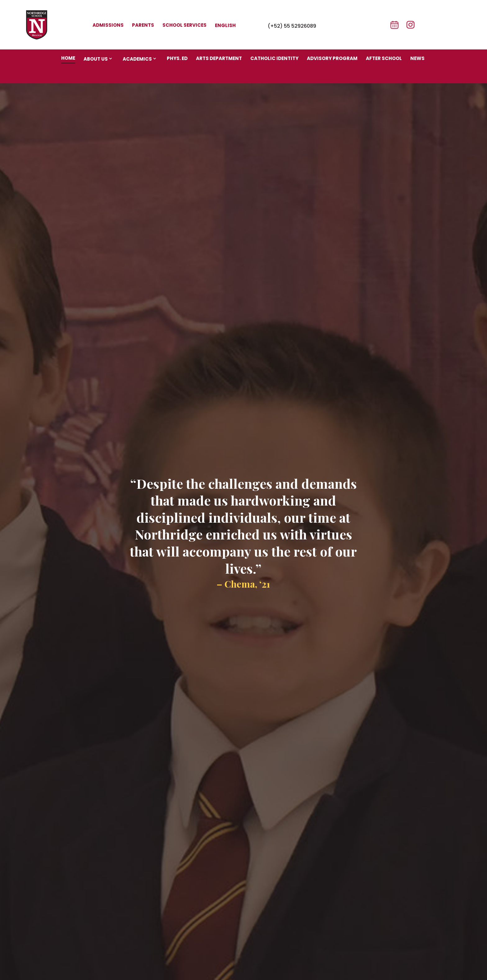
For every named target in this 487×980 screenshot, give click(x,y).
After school (384, 58)
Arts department (219, 58)
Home (68, 58)
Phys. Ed (177, 58)
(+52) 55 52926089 (292, 26)
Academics (137, 59)
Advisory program (332, 58)
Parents (143, 25)
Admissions (108, 25)
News (417, 58)
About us (96, 59)
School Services (184, 25)
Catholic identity (274, 58)
